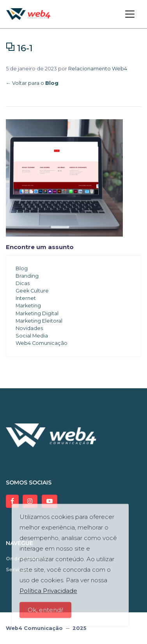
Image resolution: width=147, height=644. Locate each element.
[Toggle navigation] (130, 14)
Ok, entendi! (45, 614)
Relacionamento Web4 (98, 69)
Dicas (23, 283)
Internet (26, 298)
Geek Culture (32, 291)
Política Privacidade (48, 595)
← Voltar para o (32, 83)
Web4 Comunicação (42, 343)
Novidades (29, 328)
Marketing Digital (37, 313)
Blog (22, 268)
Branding (27, 276)
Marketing (28, 306)
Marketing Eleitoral (39, 321)
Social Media (32, 336)
